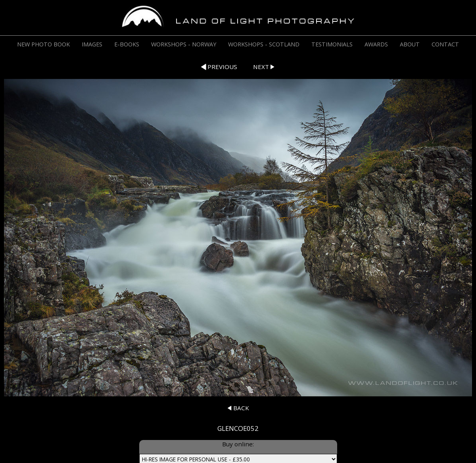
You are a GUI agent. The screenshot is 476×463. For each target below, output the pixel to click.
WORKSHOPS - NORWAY (184, 44)
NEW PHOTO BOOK (43, 44)
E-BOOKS (127, 44)
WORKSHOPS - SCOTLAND (264, 44)
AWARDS (376, 44)
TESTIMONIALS (332, 44)
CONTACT (445, 44)
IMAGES (92, 44)
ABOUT (410, 44)
